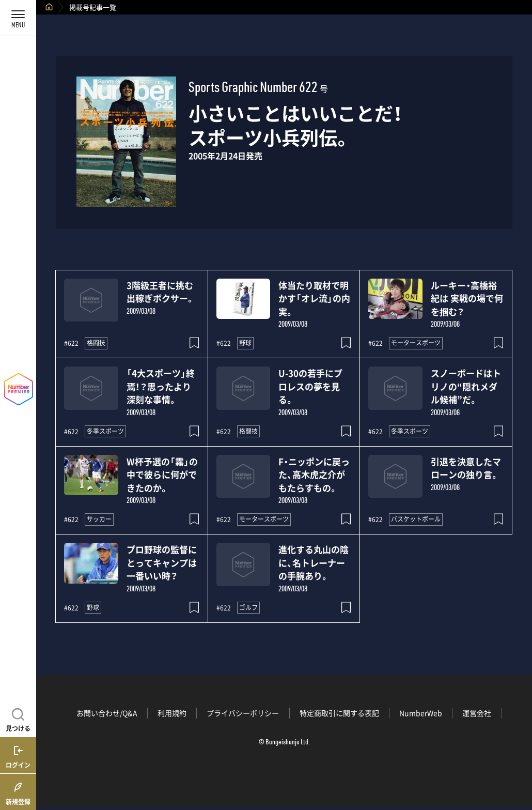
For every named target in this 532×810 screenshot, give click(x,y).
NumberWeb (421, 713)
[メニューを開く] (18, 18)
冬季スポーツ (105, 431)
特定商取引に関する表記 (339, 713)
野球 (245, 343)
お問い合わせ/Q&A (107, 713)
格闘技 (96, 343)
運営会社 (477, 713)
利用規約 (172, 713)
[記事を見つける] (18, 719)
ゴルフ (248, 607)
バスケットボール (416, 519)
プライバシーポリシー (243, 713)
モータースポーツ (416, 343)
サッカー (99, 519)
